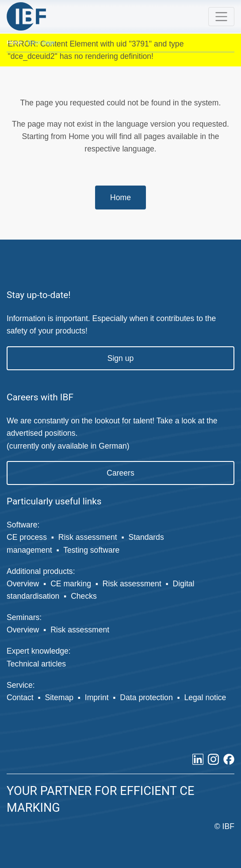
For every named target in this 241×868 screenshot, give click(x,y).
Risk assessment (88, 537)
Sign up (121, 358)
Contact (20, 697)
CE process (27, 537)
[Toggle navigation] (221, 17)
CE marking (71, 584)
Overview (23, 584)
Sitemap (59, 697)
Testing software (91, 550)
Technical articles (36, 664)
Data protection (146, 697)
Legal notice (205, 697)
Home (14, 42)
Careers (120, 473)
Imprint (97, 697)
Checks (84, 596)
